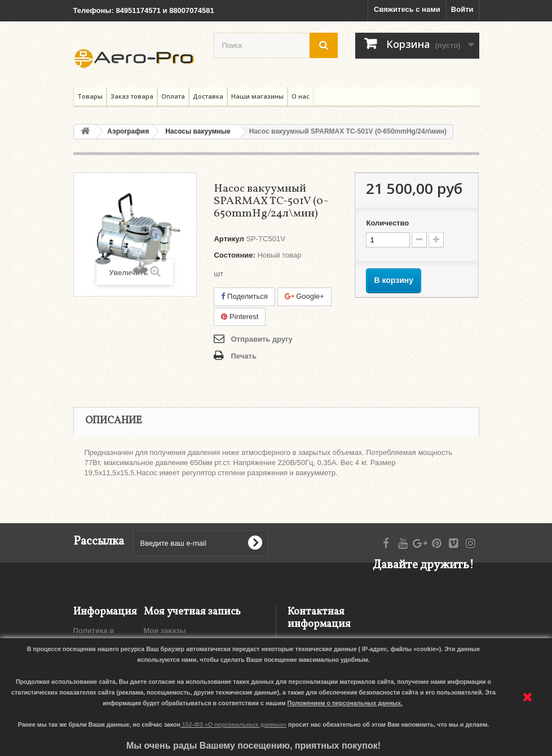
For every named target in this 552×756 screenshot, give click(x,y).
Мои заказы (165, 631)
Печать (243, 356)
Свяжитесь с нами (407, 9)
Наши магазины (257, 96)
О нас (301, 96)
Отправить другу (261, 339)
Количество (387, 223)
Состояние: (234, 255)
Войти (462, 9)
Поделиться (244, 296)
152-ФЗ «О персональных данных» (234, 724)
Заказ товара (132, 96)
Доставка (208, 96)
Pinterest (240, 317)
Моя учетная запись (192, 612)
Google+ (304, 296)
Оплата (173, 96)
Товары (90, 96)
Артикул (229, 239)
